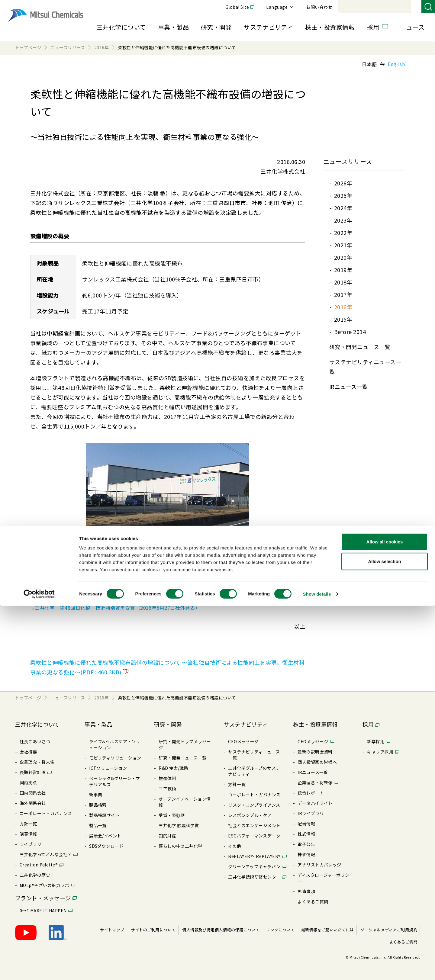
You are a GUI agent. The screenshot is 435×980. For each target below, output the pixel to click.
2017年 (343, 294)
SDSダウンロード (106, 846)
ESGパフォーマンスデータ (254, 836)
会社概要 (28, 752)
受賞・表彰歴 (172, 815)
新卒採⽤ (376, 741)
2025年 (343, 195)
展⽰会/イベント (105, 836)
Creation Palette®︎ (39, 865)
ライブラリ (31, 844)
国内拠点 (28, 782)
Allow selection (384, 936)
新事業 (96, 795)
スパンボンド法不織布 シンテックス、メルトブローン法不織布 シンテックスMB (125, 590)
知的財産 (167, 836)
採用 (373, 27)
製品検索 (98, 805)
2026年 (343, 183)
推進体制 (167, 778)
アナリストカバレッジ (319, 865)
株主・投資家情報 (330, 27)
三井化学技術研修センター (254, 877)
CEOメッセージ (243, 741)
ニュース (412, 27)
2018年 (343, 282)
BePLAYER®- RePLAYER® (255, 856)
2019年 (343, 270)
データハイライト (315, 803)
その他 (235, 846)
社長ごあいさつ (35, 741)
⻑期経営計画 (33, 772)
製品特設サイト (104, 815)
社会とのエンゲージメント (254, 825)
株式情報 (306, 834)
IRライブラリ (311, 813)
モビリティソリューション (115, 758)
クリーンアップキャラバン (254, 866)
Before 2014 (350, 332)
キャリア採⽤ (380, 752)
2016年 (343, 307)
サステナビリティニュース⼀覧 (254, 755)
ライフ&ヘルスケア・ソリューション (115, 744)
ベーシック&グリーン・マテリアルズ (115, 781)
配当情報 (306, 824)
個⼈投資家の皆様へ (317, 762)
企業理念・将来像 (37, 762)
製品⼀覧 (98, 825)
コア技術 (167, 789)
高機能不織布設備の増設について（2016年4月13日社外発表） (103, 599)
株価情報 (306, 854)
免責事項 (306, 891)
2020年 (343, 257)
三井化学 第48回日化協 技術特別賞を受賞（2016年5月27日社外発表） (116, 608)
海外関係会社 (33, 803)
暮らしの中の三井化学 (180, 846)
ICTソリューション (108, 768)
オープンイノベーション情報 (185, 802)
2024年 (343, 208)
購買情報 (28, 834)
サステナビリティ (268, 27)
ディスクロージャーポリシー (324, 878)
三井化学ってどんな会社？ (46, 854)
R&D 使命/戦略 (173, 768)
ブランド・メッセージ (43, 898)
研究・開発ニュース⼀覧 (360, 347)
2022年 (343, 233)
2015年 (343, 319)
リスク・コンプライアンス (254, 805)
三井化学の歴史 (35, 875)
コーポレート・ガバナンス (46, 813)
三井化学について (121, 27)
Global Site (320, 7)
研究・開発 (216, 27)
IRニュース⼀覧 (349, 387)
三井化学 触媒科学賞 (179, 825)
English (396, 64)
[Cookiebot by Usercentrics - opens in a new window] (39, 968)
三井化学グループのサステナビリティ (254, 771)
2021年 (343, 245)
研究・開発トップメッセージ (185, 744)
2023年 (343, 220)
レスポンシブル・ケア (250, 815)
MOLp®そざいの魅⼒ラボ (44, 885)
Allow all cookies (385, 916)
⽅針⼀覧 (28, 824)
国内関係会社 (33, 793)
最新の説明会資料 (315, 752)
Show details (317, 968)
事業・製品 (173, 27)
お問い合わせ (402, 7)
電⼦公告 (306, 844)
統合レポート (311, 793)
